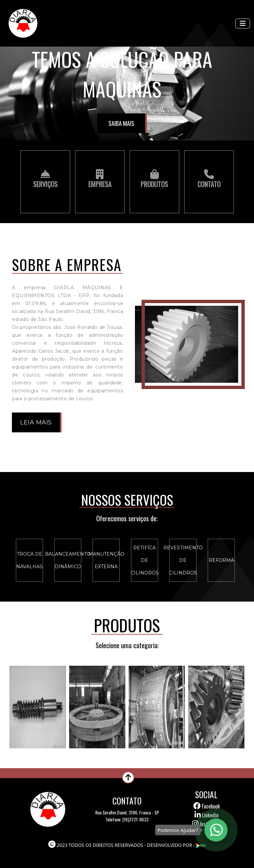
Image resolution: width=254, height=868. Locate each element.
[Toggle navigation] (243, 23)
